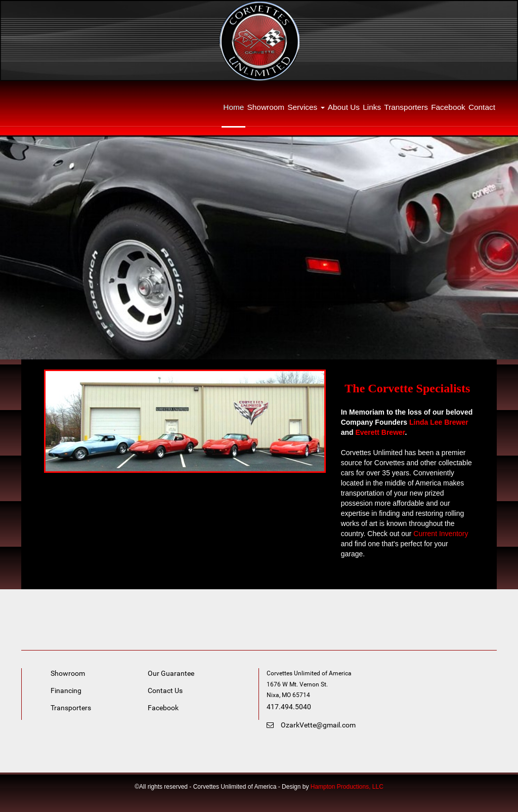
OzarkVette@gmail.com (311, 725)
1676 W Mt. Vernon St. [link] (298, 684)
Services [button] (306, 107)
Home (233, 107)
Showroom (266, 107)
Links (372, 107)
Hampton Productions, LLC (347, 787)
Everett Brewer (380, 432)
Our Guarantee (171, 673)
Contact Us (165, 691)
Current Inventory (441, 534)
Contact (482, 107)
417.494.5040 (289, 707)
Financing (66, 691)
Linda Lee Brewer (439, 422)
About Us (344, 107)
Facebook (448, 107)
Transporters (406, 107)
